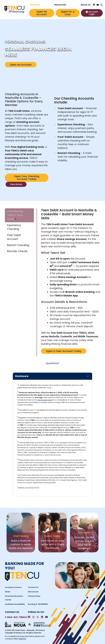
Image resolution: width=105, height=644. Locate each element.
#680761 (22, 639)
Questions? (52, 363)
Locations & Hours (13, 587)
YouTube (47, 617)
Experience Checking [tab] (14, 227)
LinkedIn (42, 617)
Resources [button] (60, 5)
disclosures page (45, 400)
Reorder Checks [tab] (17, 251)
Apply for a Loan (68, 13)
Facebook (29, 617)
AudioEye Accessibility (15, 604)
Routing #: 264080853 (38, 604)
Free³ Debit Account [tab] (14, 237)
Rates (8, 592)
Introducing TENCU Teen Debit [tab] (15, 215)
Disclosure (22, 376)
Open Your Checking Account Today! (27, 178)
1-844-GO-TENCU (16, 617)
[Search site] (102, 5)
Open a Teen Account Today (64, 351)
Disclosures (33, 592)
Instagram (33, 617)
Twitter (38, 617)
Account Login (93, 13)
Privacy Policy (34, 596)
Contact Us (33, 587)
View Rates (16, 184)
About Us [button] (86, 5)
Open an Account (42, 13)
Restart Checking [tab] (18, 245)
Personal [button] (35, 5)
